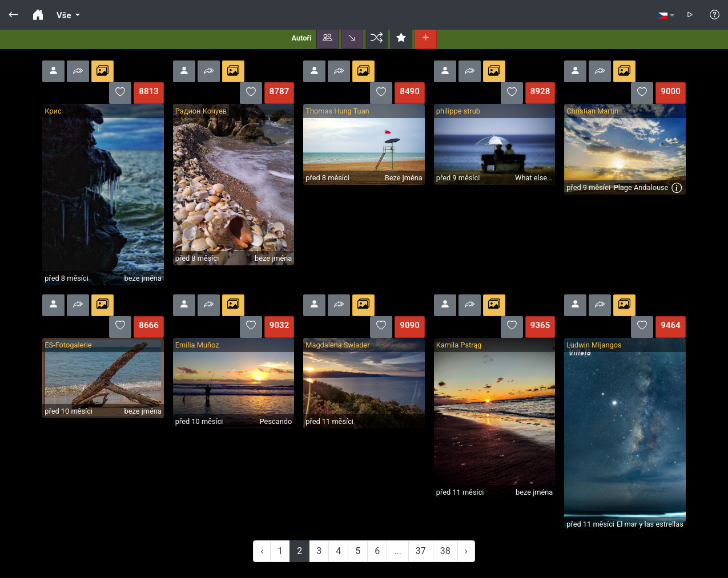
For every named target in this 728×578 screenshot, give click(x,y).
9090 (409, 325)
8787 (279, 91)
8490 (409, 91)
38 (445, 551)
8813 (148, 91)
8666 (148, 325)
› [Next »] (466, 551)
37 (421, 551)
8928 (540, 91)
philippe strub (458, 111)
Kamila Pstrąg (459, 345)
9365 (540, 325)
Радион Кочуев (201, 111)
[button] (327, 38)
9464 (670, 325)
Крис (53, 111)
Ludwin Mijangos (594, 345)
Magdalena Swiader (337, 345)
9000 (670, 91)
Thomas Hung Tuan (337, 111)
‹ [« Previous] (262, 551)
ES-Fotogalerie (68, 345)
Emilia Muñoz (197, 345)
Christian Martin (592, 111)
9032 (279, 325)
